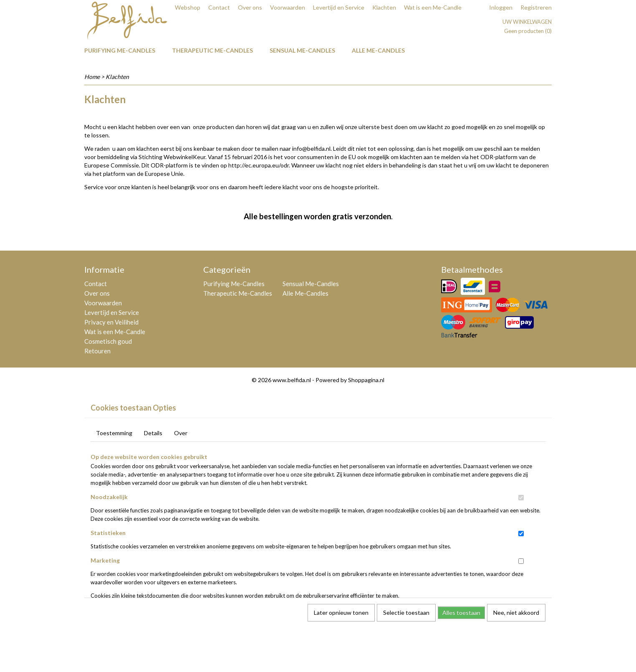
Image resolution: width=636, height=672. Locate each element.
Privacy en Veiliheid (111, 322)
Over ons (250, 7)
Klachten (384, 7)
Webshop (188, 7)
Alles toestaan (461, 612)
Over (181, 433)
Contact (219, 7)
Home (92, 77)
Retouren (97, 351)
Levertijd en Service (339, 7)
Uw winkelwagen (527, 22)
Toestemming (114, 433)
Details (153, 433)
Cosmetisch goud (108, 341)
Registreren (536, 7)
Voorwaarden (288, 7)
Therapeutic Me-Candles (212, 50)
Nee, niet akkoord (516, 612)
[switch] (521, 498)
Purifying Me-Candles (120, 50)
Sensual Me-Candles (302, 50)
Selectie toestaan (406, 612)
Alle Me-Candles (378, 50)
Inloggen (501, 7)
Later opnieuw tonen (341, 612)
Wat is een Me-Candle (433, 7)
